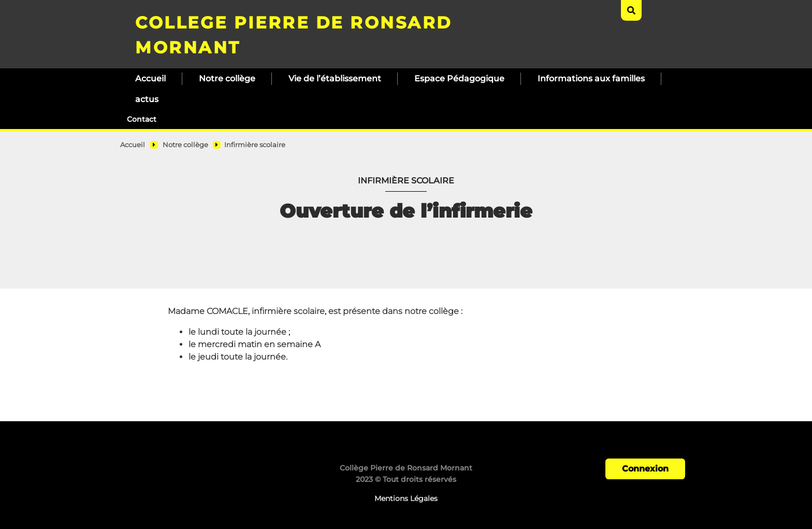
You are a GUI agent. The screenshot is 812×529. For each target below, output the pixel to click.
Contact (142, 119)
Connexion (645, 469)
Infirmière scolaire (255, 145)
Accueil (150, 78)
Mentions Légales (406, 498)
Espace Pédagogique (459, 78)
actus (147, 99)
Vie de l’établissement (335, 78)
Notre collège (227, 78)
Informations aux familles (591, 78)
